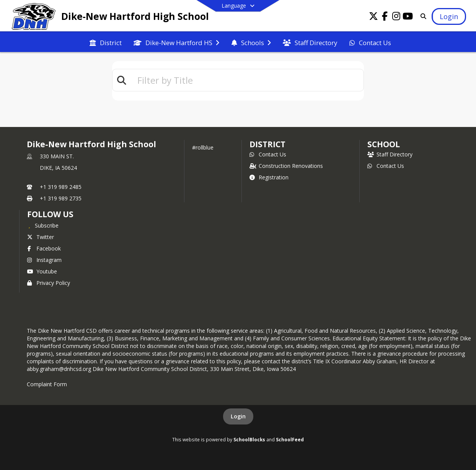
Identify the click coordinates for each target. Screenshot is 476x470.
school (384, 144)
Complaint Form (47, 384)
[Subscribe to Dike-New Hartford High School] (43, 225)
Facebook (44, 248)
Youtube (42, 271)
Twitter (41, 237)
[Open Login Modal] (449, 16)
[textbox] (247, 80)
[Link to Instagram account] (396, 17)
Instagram (44, 260)
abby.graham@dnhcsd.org (59, 369)
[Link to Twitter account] (373, 17)
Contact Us (268, 154)
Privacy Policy (49, 283)
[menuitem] (106, 42)
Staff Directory (390, 154)
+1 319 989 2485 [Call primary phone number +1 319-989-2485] (61, 187)
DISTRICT (267, 144)
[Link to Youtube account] (408, 17)
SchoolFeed (290, 439)
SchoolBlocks (249, 439)
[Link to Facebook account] (385, 17)
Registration (269, 177)
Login (238, 416)
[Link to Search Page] (422, 16)
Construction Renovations (286, 166)
